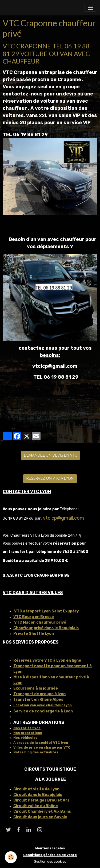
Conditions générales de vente (50, 855)
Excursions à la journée (36, 688)
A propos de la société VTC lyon (41, 743)
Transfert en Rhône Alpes (38, 700)
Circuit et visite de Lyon (36, 789)
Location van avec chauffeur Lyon (43, 705)
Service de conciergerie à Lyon (43, 711)
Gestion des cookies (50, 862)
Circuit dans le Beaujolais (38, 795)
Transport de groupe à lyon (39, 694)
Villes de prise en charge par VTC (42, 748)
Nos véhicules (25, 738)
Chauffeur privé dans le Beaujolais (46, 628)
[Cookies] (11, 857)
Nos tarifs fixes (27, 728)
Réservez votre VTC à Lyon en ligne (47, 660)
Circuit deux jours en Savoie (40, 817)
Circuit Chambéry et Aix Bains (42, 811)
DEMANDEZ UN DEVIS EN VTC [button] (51, 455)
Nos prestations (28, 733)
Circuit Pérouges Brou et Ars (41, 800)
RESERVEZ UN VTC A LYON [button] (50, 478)
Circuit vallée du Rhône (36, 806)
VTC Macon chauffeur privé (40, 622)
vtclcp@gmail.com (63, 518)
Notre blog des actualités (36, 752)
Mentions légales (50, 848)
